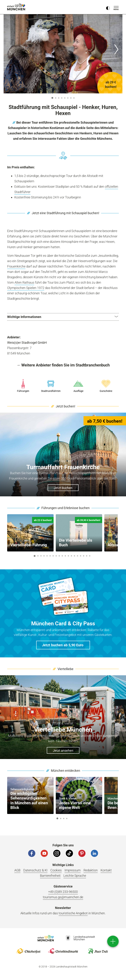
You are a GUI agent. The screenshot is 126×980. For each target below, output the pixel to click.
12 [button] (68, 556)
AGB (17, 871)
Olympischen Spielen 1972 (26, 288)
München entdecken (66, 771)
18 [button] (87, 556)
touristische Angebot (73, 914)
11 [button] (65, 556)
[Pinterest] (82, 854)
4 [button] (62, 98)
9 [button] (59, 556)
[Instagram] (57, 854)
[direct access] (113, 941)
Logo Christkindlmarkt (63, 952)
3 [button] (59, 98)
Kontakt (106, 871)
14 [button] (74, 556)
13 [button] (71, 556)
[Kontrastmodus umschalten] (108, 7)
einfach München (16, 7)
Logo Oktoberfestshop (28, 952)
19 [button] (90, 556)
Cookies (56, 871)
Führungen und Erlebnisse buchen (66, 508)
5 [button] (65, 98)
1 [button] (52, 98)
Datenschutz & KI (35, 871)
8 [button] (74, 98)
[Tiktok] (69, 854)
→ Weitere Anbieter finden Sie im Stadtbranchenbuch (63, 365)
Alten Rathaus (24, 282)
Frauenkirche (16, 266)
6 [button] (68, 98)
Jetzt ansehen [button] (63, 751)
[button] (63, 317)
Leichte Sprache (75, 876)
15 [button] (78, 556)
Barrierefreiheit (50, 876)
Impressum (73, 871)
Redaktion (91, 871)
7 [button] (71, 98)
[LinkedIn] (94, 854)
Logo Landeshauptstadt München (80, 939)
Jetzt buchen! (66, 407)
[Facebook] (32, 854)
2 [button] (56, 98)
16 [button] (81, 556)
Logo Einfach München (46, 939)
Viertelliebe (66, 669)
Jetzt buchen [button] (63, 488)
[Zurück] (10, 49)
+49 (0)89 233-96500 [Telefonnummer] (63, 892)
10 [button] (62, 556)
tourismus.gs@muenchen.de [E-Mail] (63, 898)
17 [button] (84, 556)
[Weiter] (116, 49)
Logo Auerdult (98, 952)
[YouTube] (44, 854)
